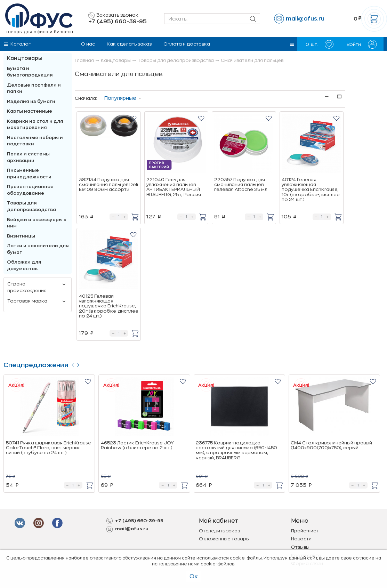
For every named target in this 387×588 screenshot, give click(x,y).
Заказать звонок (113, 15)
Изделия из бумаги (31, 101)
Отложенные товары (224, 539)
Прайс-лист (305, 531)
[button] (292, 44)
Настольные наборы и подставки (35, 141)
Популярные (120, 98)
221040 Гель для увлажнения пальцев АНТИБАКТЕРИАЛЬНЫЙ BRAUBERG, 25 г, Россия (174, 187)
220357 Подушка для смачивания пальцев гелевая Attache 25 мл (241, 185)
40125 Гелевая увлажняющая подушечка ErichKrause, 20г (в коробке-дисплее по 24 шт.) (109, 306)
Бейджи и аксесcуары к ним (37, 223)
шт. (320, 44)
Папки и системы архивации (28, 157)
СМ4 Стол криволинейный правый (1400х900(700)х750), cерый (331, 445)
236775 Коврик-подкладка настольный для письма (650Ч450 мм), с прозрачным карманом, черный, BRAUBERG (236, 450)
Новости (301, 539)
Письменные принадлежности (29, 174)
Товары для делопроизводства (31, 206)
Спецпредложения (36, 365)
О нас (88, 44)
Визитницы (21, 236)
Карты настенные (30, 111)
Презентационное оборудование (30, 190)
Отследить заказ (219, 531)
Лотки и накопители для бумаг (38, 249)
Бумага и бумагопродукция (30, 72)
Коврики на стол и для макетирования (35, 124)
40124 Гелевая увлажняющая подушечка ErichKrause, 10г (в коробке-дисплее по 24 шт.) (311, 190)
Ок (194, 577)
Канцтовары (25, 58)
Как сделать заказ (129, 44)
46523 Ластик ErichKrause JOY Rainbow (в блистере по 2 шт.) (137, 445)
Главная (84, 60)
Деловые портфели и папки (34, 88)
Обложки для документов (24, 265)
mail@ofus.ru (305, 19)
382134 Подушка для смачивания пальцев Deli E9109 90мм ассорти (108, 185)
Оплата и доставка (187, 44)
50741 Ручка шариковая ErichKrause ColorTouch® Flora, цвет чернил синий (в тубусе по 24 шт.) (49, 448)
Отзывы (300, 547)
